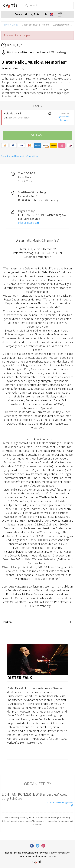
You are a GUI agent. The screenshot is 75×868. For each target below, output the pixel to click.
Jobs (22, 856)
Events (15, 25)
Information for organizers (41, 856)
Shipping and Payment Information (19, 156)
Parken (7, 622)
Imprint (8, 853)
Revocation (64, 853)
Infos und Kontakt (29, 223)
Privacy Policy (48, 853)
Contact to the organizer (60, 802)
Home (6, 25)
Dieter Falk (20, 677)
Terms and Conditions (26, 853)
